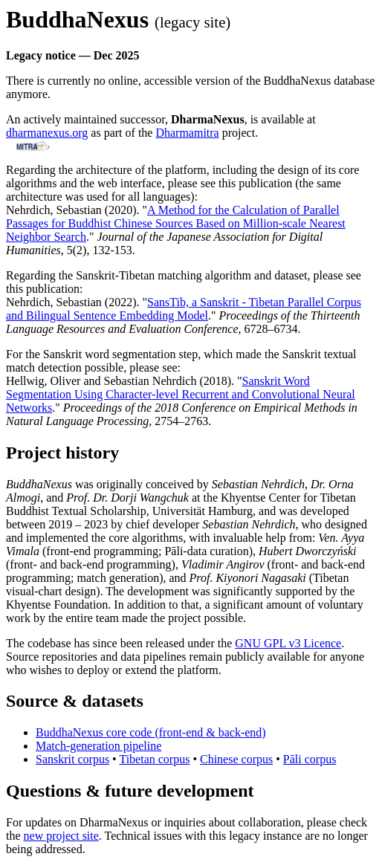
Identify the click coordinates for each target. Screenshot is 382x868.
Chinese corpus (236, 759)
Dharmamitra (187, 133)
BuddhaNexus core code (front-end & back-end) (151, 732)
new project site (61, 836)
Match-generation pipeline (98, 746)
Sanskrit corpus (72, 759)
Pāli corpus (310, 759)
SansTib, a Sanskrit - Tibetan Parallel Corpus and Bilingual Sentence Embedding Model (184, 309)
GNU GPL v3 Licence (288, 643)
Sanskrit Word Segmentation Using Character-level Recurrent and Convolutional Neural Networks (181, 394)
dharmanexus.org (47, 133)
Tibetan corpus (154, 759)
